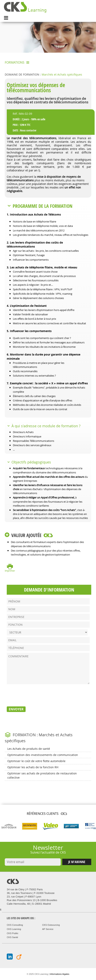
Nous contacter (28, 130)
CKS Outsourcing (51, 925)
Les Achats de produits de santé (29, 749)
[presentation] (37, 695)
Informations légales (60, 974)
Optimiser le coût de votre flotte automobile (36, 761)
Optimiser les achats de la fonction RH (33, 767)
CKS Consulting (15, 925)
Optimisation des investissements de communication (43, 755)
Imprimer (10, 571)
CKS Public (12, 933)
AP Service (48, 929)
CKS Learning (14, 929)
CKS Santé (12, 937)
